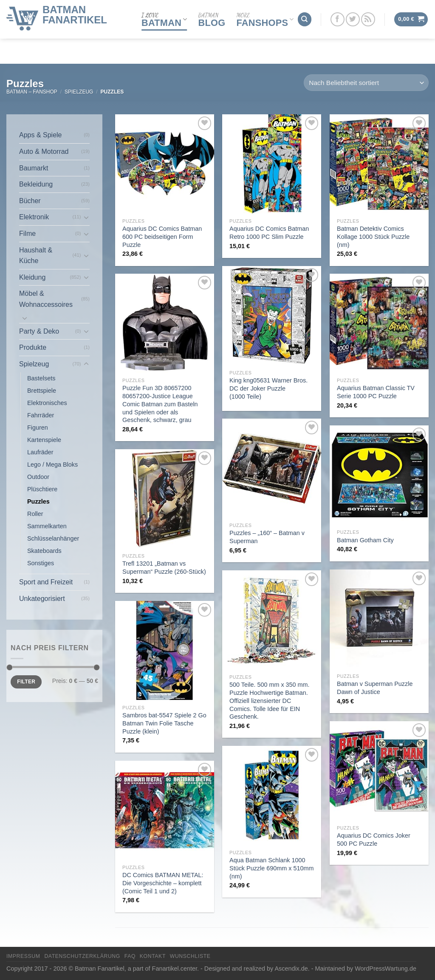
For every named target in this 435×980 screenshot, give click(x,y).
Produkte (33, 347)
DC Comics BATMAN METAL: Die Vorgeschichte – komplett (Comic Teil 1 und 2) (163, 883)
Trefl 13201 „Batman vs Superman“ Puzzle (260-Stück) (164, 568)
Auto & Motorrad (44, 152)
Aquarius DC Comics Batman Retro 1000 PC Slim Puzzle (269, 233)
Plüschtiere (42, 489)
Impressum (23, 956)
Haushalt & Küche (36, 256)
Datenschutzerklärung (82, 956)
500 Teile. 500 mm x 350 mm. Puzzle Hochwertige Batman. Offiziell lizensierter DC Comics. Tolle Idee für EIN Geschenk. (270, 701)
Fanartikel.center (175, 969)
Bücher (30, 201)
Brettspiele (42, 391)
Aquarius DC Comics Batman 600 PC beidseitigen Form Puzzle (162, 237)
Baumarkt (34, 168)
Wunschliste (190, 956)
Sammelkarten (47, 526)
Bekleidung (36, 184)
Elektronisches (47, 403)
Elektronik (34, 217)
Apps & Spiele (41, 135)
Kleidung (32, 277)
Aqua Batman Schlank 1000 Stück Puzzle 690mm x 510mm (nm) (271, 868)
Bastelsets (41, 378)
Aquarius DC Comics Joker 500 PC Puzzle (374, 840)
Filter (26, 682)
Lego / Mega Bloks (52, 465)
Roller (35, 514)
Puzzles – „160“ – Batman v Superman (267, 537)
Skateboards (44, 551)
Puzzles (38, 501)
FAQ (130, 956)
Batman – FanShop (32, 92)
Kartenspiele (44, 440)
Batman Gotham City (365, 540)
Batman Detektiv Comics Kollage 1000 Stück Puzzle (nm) (373, 237)
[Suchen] (305, 18)
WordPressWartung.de (386, 969)
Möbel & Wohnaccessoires (46, 299)
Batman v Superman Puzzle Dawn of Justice (375, 688)
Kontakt (153, 956)
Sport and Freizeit (46, 582)
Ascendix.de (291, 969)
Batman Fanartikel (75, 13)
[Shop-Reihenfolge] (366, 83)
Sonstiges (41, 563)
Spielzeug (79, 92)
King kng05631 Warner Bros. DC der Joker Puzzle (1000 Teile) (268, 388)
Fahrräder (41, 415)
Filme (27, 234)
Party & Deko (39, 331)
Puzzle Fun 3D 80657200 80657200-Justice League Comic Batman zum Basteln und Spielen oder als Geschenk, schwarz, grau (160, 404)
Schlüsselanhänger (53, 538)
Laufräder (40, 452)
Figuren (38, 428)
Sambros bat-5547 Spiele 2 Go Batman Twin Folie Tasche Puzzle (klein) (164, 723)
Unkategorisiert (42, 599)
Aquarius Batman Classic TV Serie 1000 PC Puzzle (376, 392)
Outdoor (38, 477)
